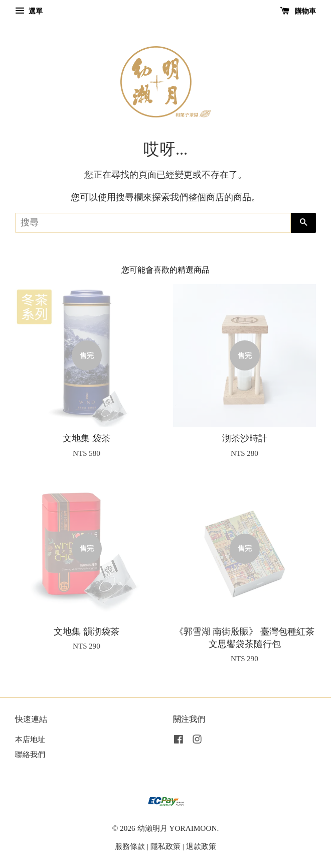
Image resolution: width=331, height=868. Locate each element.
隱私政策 (165, 846)
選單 (29, 11)
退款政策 (201, 846)
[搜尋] (153, 223)
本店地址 (30, 739)
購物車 (298, 11)
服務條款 (130, 846)
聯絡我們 (30, 754)
